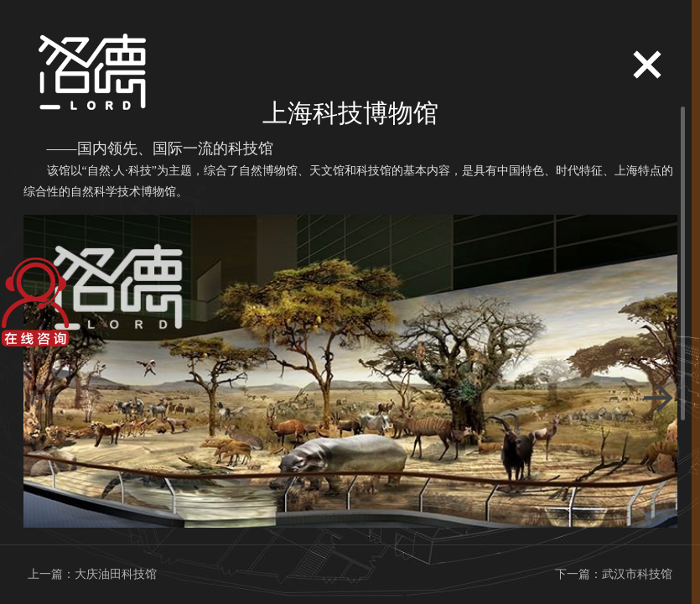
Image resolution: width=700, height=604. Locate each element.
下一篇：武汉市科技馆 (614, 574)
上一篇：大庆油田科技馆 (92, 574)
